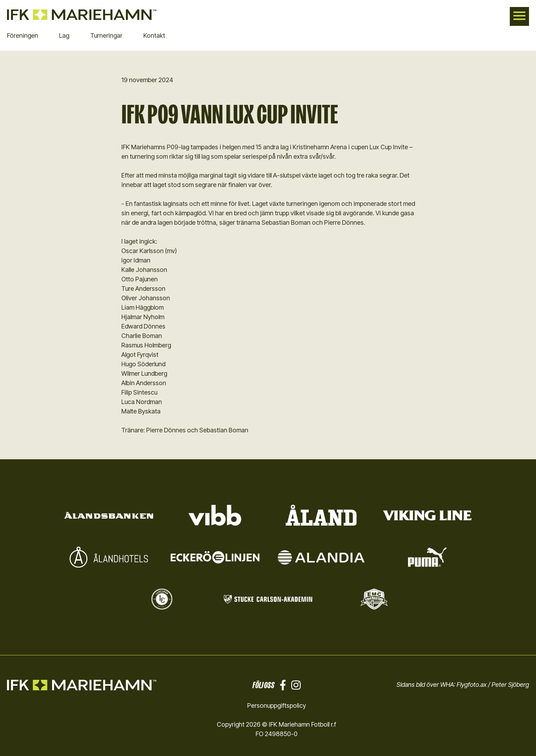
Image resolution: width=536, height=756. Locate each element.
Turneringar (106, 35)
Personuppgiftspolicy (277, 705)
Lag (64, 35)
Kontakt (154, 35)
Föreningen (23, 35)
